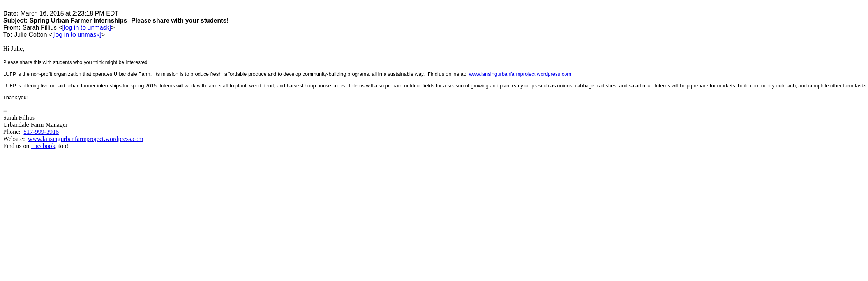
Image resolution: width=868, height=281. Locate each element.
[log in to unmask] (87, 28)
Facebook (43, 146)
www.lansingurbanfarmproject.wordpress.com (520, 74)
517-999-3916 (41, 132)
